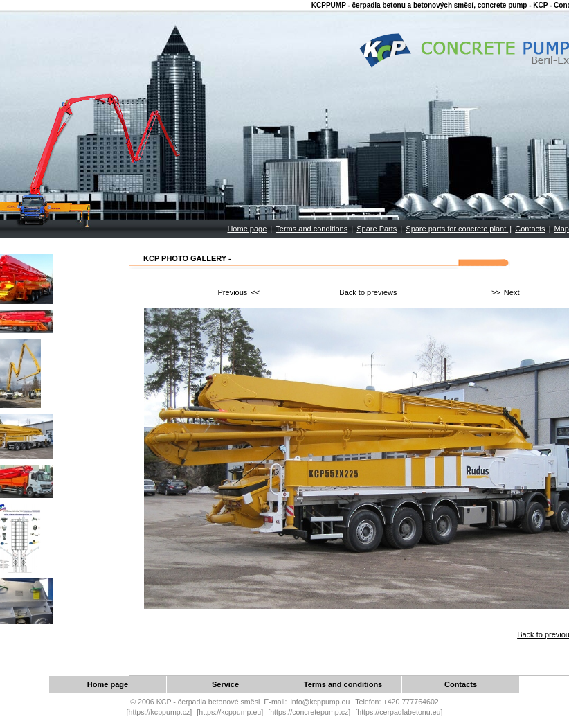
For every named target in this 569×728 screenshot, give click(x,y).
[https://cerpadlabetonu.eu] (399, 712)
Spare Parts (377, 229)
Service (225, 684)
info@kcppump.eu (320, 702)
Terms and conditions (311, 229)
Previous (233, 292)
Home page (247, 229)
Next (512, 292)
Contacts (530, 229)
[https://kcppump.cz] (160, 712)
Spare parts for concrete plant (457, 229)
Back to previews (368, 292)
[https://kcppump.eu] (230, 712)
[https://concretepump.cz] (309, 712)
